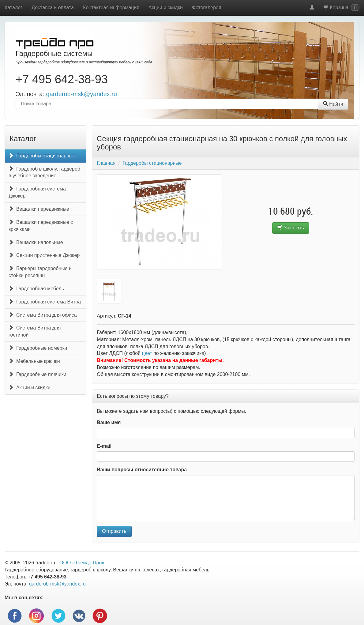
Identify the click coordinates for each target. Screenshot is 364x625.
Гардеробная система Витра (45, 302)
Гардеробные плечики (38, 374)
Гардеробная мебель (36, 289)
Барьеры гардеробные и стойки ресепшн (40, 272)
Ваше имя (109, 422)
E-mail (104, 446)
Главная (106, 163)
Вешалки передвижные (39, 209)
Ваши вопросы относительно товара (142, 470)
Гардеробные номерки (38, 348)
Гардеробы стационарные (42, 156)
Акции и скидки (166, 8)
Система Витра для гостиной (35, 331)
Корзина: (341, 8)
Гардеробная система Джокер (37, 192)
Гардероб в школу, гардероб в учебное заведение (44, 172)
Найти (333, 104)
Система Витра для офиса (43, 315)
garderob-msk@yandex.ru (82, 94)
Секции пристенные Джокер (44, 255)
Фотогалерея (207, 8)
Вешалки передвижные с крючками (41, 226)
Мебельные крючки (34, 361)
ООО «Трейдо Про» (82, 563)
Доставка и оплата (53, 8)
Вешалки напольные (36, 242)
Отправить (114, 531)
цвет (147, 353)
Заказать (291, 228)
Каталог (13, 8)
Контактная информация (111, 8)
